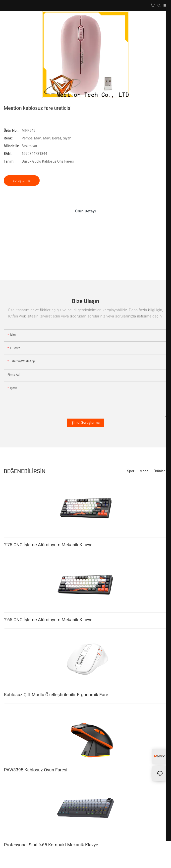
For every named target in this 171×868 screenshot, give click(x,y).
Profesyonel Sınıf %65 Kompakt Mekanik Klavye (51, 845)
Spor (131, 471)
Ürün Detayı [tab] (85, 211)
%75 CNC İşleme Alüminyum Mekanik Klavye (48, 545)
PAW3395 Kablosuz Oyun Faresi (36, 770)
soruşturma (22, 181)
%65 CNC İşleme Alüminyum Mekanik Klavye (48, 620)
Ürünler (159, 471)
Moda (144, 471)
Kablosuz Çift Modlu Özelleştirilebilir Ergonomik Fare (56, 695)
